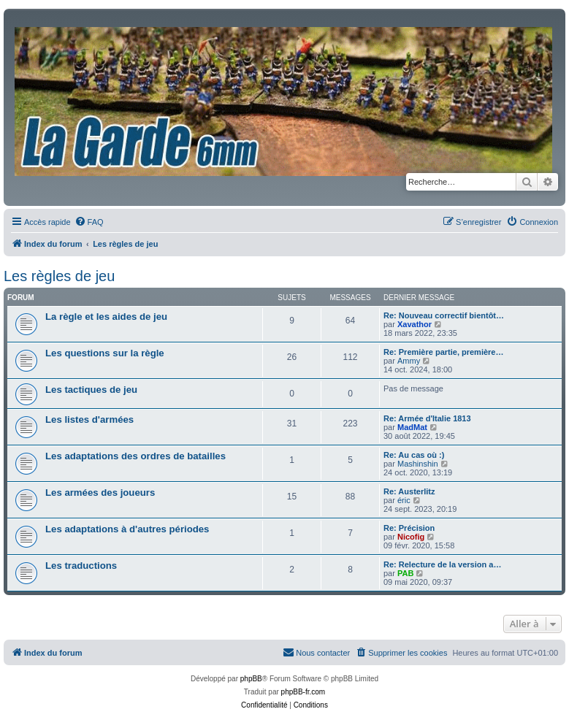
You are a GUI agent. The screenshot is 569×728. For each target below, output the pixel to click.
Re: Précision (409, 528)
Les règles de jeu (59, 276)
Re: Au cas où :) (414, 455)
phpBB (251, 679)
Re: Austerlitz (409, 491)
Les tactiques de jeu (91, 390)
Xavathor (415, 324)
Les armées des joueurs (100, 493)
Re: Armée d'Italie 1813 (427, 418)
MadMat (412, 427)
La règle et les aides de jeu (106, 317)
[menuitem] (89, 222)
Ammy (409, 361)
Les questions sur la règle (105, 353)
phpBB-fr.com (303, 692)
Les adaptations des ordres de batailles (135, 456)
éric (404, 500)
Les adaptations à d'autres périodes (127, 529)
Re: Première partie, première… (443, 352)
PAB (405, 573)
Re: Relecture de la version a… (442, 564)
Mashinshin (418, 464)
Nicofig (411, 537)
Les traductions (81, 566)
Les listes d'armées (89, 419)
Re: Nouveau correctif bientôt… (444, 315)
